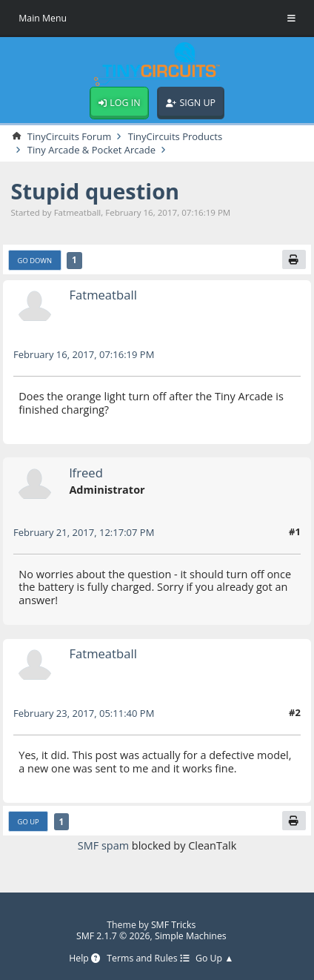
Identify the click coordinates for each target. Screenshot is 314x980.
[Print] (294, 259)
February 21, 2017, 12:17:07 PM (84, 532)
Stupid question (95, 191)
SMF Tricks (173, 925)
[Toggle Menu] (291, 19)
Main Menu (43, 18)
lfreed (86, 473)
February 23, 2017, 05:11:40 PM (84, 713)
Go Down (35, 261)
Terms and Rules (147, 959)
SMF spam (103, 845)
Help (84, 959)
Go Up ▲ (214, 959)
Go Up (29, 822)
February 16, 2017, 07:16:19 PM (84, 354)
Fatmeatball (103, 295)
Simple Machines (191, 936)
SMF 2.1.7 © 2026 (113, 936)
